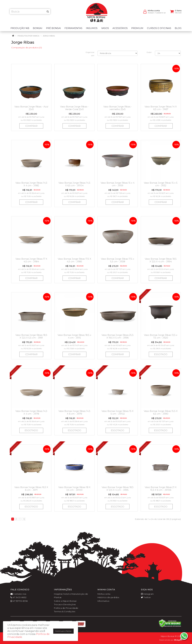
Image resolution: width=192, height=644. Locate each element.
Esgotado (161, 354)
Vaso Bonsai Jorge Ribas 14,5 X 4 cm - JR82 (31, 184)
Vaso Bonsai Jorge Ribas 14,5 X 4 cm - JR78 (31, 412)
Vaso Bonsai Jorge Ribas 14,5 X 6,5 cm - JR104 (74, 184)
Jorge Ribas (49, 36)
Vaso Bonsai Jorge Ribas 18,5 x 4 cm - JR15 (74, 336)
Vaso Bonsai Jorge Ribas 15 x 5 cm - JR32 (161, 184)
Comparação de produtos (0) (27, 48)
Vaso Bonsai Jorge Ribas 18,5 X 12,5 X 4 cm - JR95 (118, 489)
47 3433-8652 (18, 597)
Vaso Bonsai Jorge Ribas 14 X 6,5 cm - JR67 (161, 108)
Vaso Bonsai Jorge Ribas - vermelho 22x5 (118, 108)
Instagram (147, 594)
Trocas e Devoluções (65, 604)
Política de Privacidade (66, 608)
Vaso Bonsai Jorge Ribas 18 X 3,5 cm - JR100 (74, 489)
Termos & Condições (65, 611)
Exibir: (149, 52)
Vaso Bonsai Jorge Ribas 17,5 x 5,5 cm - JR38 (118, 260)
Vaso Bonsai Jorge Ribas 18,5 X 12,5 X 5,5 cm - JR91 (31, 336)
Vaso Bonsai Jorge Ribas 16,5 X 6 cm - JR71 (31, 489)
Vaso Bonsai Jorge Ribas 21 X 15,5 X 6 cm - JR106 (161, 489)
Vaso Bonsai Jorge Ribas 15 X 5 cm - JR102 (118, 412)
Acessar (151, 14)
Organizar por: (90, 54)
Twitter (146, 597)
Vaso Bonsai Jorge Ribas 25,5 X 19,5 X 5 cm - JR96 (118, 336)
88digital (178, 640)
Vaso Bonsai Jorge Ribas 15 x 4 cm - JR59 (118, 184)
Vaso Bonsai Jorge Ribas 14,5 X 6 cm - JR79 (74, 412)
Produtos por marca (28, 36)
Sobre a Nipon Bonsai (65, 601)
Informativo (103, 601)
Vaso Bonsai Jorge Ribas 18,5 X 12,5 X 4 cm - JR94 (161, 260)
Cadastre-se (161, 14)
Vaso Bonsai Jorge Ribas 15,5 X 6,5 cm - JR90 (161, 412)
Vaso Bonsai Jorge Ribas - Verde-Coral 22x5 (74, 108)
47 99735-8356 (19, 601)
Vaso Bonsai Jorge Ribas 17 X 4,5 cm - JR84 (31, 260)
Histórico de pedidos (108, 597)
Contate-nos (18, 594)
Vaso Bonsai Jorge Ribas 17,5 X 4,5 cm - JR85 (74, 260)
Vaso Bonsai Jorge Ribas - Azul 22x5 (31, 108)
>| (24, 519)
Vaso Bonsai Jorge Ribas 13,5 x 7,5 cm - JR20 (161, 336)
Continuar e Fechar (63, 631)
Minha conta (104, 594)
